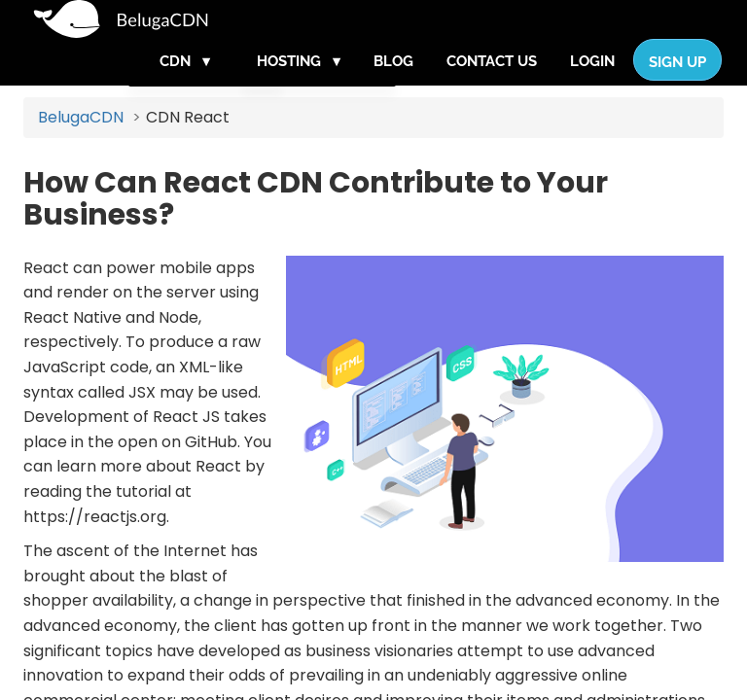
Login (592, 81)
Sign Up (677, 82)
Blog (393, 81)
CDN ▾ (185, 81)
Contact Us (492, 81)
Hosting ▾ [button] (299, 81)
